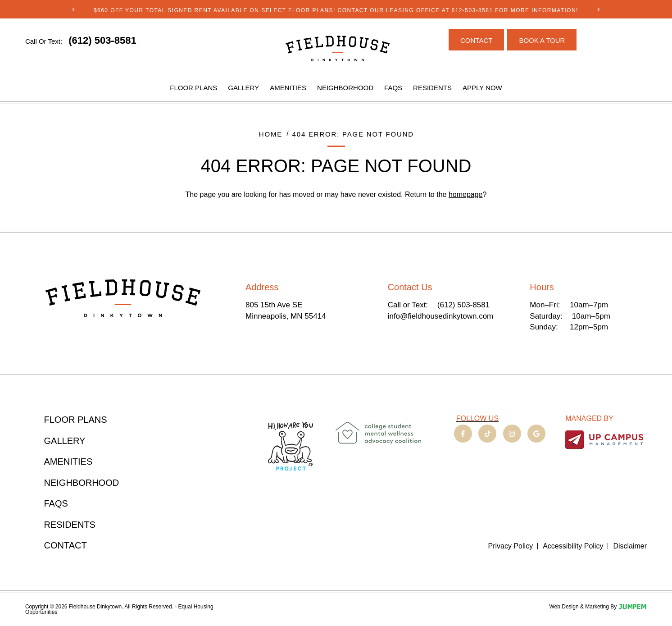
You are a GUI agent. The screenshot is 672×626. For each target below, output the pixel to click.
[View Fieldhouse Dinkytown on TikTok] (487, 434)
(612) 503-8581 (463, 305)
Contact (66, 545)
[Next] (598, 9)
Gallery (243, 88)
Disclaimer (630, 546)
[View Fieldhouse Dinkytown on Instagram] (512, 434)
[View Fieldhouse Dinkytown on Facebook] (463, 434)
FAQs (393, 88)
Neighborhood (345, 88)
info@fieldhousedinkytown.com (441, 316)
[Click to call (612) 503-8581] (102, 41)
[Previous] (74, 9)
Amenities (288, 88)
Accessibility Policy (573, 546)
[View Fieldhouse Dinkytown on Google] (536, 434)
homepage (466, 194)
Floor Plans (193, 88)
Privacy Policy (511, 546)
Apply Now (482, 88)
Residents (432, 88)
